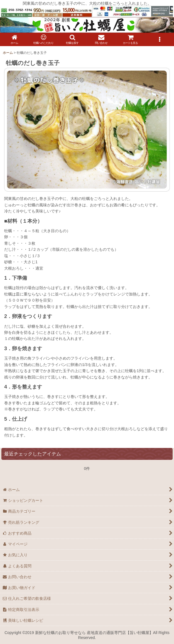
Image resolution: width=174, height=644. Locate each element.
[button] (72, 39)
